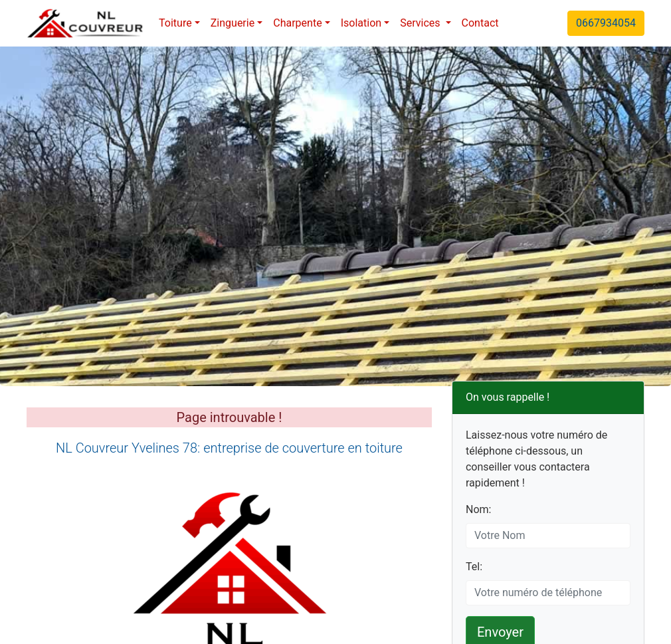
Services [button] (421, 23)
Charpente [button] (297, 23)
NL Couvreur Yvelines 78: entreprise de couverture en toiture (229, 448)
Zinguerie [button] (233, 23)
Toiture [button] (175, 23)
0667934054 (606, 23)
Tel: (474, 567)
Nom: (478, 509)
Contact (480, 23)
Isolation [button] (361, 23)
